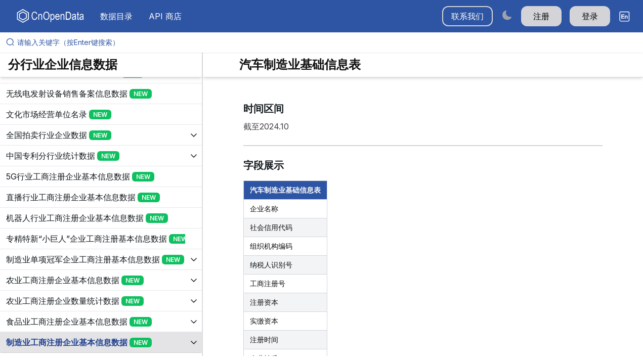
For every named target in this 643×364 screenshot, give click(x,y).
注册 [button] (541, 16)
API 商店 (165, 16)
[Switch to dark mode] (507, 15)
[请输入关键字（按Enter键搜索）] (326, 42)
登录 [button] (590, 16)
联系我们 (467, 16)
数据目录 (116, 16)
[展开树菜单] (101, 94)
